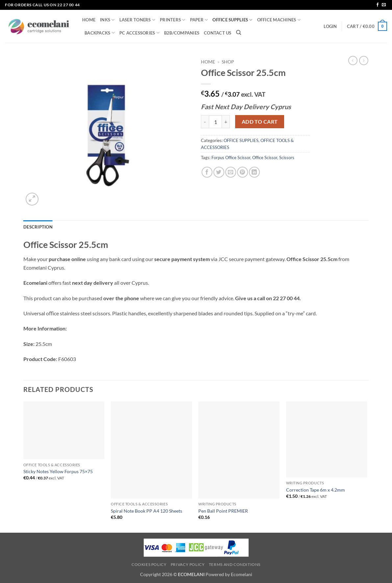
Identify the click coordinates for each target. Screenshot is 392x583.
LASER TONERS (137, 20)
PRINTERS (173, 20)
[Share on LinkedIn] (254, 172)
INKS (107, 20)
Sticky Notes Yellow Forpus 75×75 (58, 471)
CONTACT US (218, 33)
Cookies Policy (149, 564)
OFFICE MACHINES (279, 20)
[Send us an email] (384, 5)
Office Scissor (265, 158)
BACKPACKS (100, 33)
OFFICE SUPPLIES (232, 20)
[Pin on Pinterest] (243, 172)
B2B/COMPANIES (182, 33)
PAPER (199, 20)
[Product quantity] (215, 122)
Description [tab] (38, 227)
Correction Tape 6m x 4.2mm (316, 490)
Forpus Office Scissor (231, 158)
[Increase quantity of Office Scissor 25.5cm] (226, 122)
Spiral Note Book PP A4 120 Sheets (147, 511)
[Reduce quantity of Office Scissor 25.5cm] (205, 122)
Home (208, 62)
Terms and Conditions (235, 564)
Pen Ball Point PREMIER (223, 511)
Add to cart (260, 122)
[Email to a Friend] (231, 172)
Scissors (287, 158)
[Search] (239, 33)
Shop (228, 62)
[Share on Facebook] (207, 172)
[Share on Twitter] (219, 172)
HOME (89, 20)
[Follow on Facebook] (378, 5)
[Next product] (353, 61)
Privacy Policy (188, 564)
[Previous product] (364, 61)
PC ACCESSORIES (139, 33)
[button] (330, 26)
